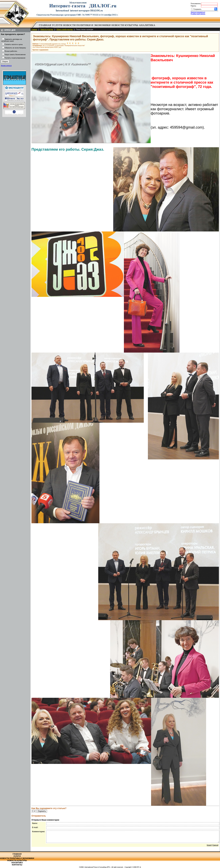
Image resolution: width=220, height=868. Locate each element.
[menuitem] (45, 25)
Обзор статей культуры (65, 29)
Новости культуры (125, 25)
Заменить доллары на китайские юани (12, 40)
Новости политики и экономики (87, 25)
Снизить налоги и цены (14, 44)
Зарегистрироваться (198, 12)
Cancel (215, 847)
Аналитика (147, 25)
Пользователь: (196, 4)
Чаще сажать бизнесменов (15, 54)
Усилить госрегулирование (15, 58)
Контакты (17, 865)
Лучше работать (11, 51)
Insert (209, 847)
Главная (45, 25)
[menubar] (98, 27)
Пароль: (193, 6)
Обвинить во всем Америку (15, 48)
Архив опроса (6, 66)
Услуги (57, 25)
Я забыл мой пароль (198, 14)
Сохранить (198, 9)
